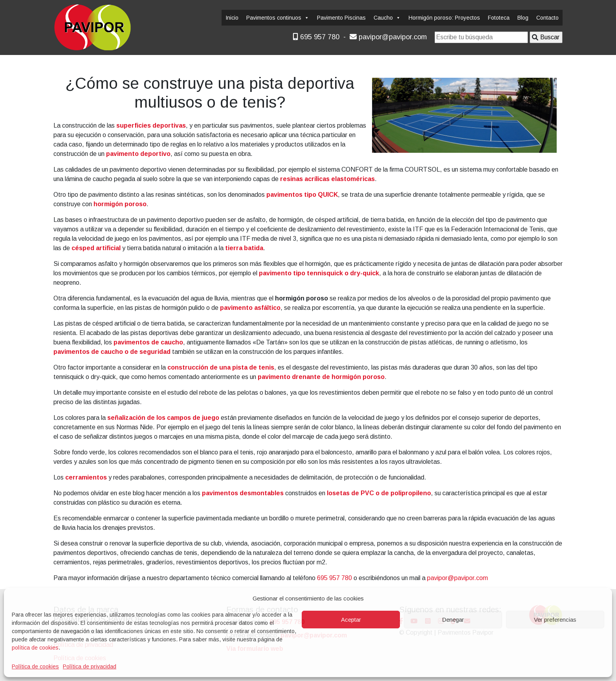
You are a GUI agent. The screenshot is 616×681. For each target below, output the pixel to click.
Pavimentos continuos (278, 18)
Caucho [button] (387, 18)
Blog (523, 18)
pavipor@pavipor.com (388, 37)
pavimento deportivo (138, 154)
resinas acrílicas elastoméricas (327, 179)
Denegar (453, 620)
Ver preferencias (555, 620)
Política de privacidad (90, 666)
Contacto (547, 18)
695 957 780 (316, 37)
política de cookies (35, 648)
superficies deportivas (151, 125)
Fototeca (499, 18)
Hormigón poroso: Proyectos (444, 18)
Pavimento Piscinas (341, 18)
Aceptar (351, 620)
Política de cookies (35, 666)
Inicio (232, 18)
